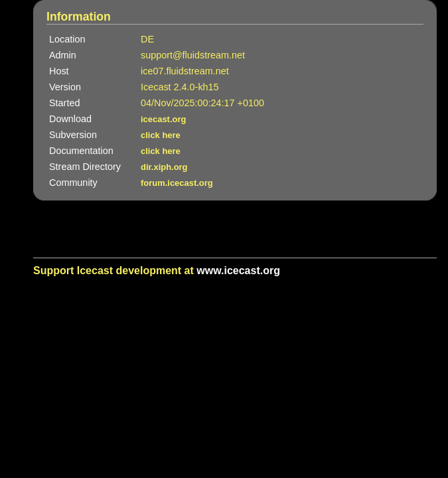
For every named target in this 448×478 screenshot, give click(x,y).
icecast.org (163, 119)
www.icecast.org (238, 271)
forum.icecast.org (177, 183)
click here (161, 135)
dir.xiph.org (164, 167)
